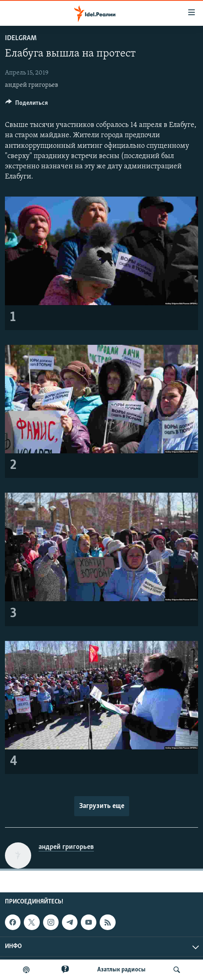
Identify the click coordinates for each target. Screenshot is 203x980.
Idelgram (21, 38)
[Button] (27, 105)
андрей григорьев (32, 85)
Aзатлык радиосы (121, 970)
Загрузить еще (102, 806)
